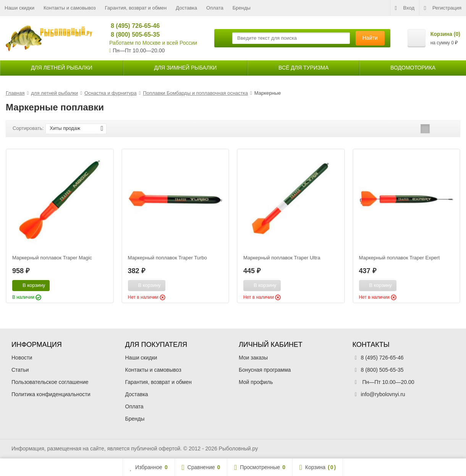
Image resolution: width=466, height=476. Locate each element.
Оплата (215, 8)
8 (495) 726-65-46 (132, 26)
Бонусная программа (265, 370)
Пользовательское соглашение (50, 382)
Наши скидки (19, 8)
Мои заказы (253, 358)
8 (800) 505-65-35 (132, 35)
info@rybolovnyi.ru (383, 394)
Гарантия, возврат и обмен (136, 8)
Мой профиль (256, 382)
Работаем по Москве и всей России (153, 43)
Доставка (186, 8)
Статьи (20, 370)
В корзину (30, 285)
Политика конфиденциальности (51, 394)
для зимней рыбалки (185, 68)
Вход (405, 8)
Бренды (242, 8)
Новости (22, 358)
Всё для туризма (303, 68)
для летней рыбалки (62, 68)
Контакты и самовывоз (70, 8)
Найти (370, 38)
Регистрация (443, 8)
